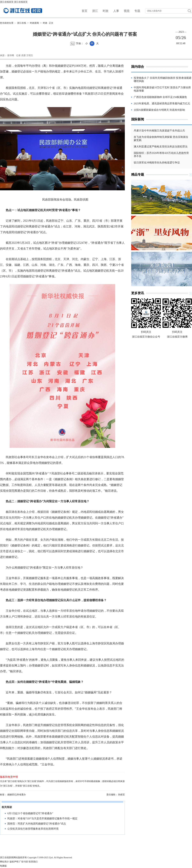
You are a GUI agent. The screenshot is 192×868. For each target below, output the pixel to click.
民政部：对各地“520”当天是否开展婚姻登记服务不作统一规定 (42, 818)
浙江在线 (22, 23)
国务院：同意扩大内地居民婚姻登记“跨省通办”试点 (37, 824)
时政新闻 (34, 23)
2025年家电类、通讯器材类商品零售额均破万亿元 (162, 103)
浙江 (95, 11)
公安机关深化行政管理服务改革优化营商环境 (33, 829)
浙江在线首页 (7, 2)
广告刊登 (24, 862)
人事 (116, 11)
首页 (84, 11)
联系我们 (33, 862)
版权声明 (14, 862)
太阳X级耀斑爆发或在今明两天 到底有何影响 (159, 110)
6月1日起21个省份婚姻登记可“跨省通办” (30, 813)
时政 (106, 11)
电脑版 (3, 866)
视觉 (127, 11)
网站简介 (4, 862)
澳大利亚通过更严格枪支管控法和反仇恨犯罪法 (161, 147)
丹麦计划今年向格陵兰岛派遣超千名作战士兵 (159, 131)
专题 (137, 11)
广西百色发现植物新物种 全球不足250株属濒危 (160, 97)
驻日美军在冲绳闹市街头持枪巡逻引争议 (157, 163)
